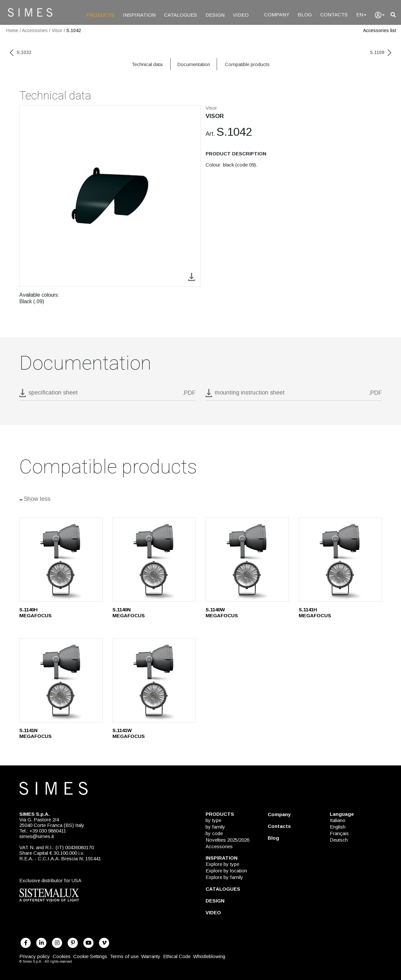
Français (339, 833)
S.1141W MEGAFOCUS (129, 733)
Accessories (35, 30)
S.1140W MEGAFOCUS (222, 612)
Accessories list (380, 30)
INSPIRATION (139, 15)
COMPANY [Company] (277, 15)
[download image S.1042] (192, 276)
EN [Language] (361, 15)
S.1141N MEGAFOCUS (35, 733)
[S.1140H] (61, 560)
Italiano (338, 820)
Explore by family (224, 877)
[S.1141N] (61, 680)
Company (279, 814)
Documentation (194, 64)
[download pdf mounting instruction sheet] (294, 395)
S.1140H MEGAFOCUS (35, 612)
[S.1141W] (154, 680)
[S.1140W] (247, 560)
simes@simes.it (37, 836)
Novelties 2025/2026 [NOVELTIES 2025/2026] (227, 840)
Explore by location (226, 871)
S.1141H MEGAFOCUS (315, 612)
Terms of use (124, 956)
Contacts (279, 826)
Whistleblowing (209, 956)
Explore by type (222, 864)
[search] (393, 15)
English (338, 827)
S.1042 (74, 30)
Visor (57, 30)
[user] (380, 15)
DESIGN (215, 15)
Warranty (151, 956)
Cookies (62, 956)
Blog (273, 838)
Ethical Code (177, 956)
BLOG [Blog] (305, 15)
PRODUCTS (100, 15)
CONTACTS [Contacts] (334, 15)
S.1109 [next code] (381, 52)
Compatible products (247, 64)
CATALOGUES (181, 15)
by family (215, 827)
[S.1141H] (340, 560)
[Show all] (201, 500)
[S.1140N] (154, 560)
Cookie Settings (90, 956)
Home (12, 30)
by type (213, 820)
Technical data (147, 64)
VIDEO (241, 15)
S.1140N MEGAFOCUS (129, 612)
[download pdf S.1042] (108, 395)
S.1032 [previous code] (21, 52)
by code (214, 833)
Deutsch (339, 840)
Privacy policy (35, 956)
